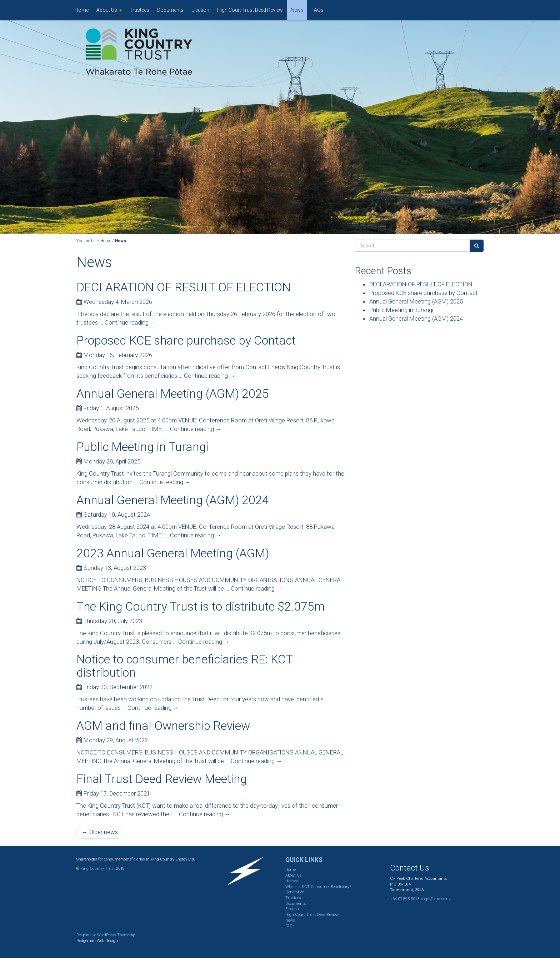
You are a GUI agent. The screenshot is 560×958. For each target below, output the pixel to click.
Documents (170, 10)
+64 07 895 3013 (405, 899)
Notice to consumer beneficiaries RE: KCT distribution (184, 666)
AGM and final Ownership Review (163, 726)
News (297, 10)
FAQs (317, 10)
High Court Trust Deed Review (250, 10)
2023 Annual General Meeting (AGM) (173, 553)
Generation (295, 892)
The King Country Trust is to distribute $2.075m (201, 606)
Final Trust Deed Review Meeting (162, 779)
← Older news (100, 832)
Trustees (139, 10)
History (292, 881)
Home (82, 10)
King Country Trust (98, 869)
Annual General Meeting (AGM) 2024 (173, 500)
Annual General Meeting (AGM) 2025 (173, 394)
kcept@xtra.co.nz (436, 899)
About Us (109, 10)
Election (200, 10)
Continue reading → (130, 322)
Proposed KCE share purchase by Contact (186, 340)
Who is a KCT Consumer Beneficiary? (318, 887)
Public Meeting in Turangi (142, 447)
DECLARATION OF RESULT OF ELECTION (184, 287)
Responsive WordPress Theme (103, 935)
